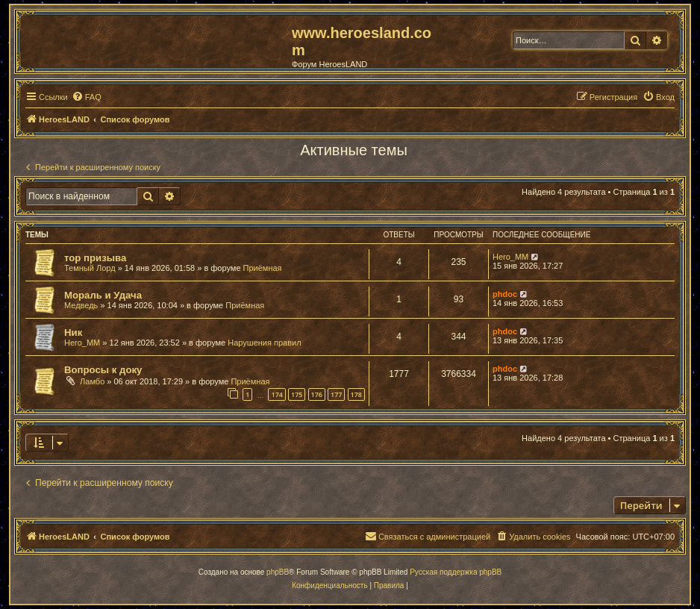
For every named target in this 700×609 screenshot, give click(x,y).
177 (336, 394)
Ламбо (92, 381)
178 (356, 394)
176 (317, 394)
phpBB (278, 572)
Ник (73, 332)
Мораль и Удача (103, 295)
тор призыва (95, 258)
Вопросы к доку (103, 370)
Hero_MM (510, 257)
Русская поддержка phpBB (456, 572)
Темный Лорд (90, 268)
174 (276, 394)
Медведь (81, 305)
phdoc (505, 294)
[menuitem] (87, 97)
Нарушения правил (264, 343)
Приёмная (263, 268)
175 (297, 394)
